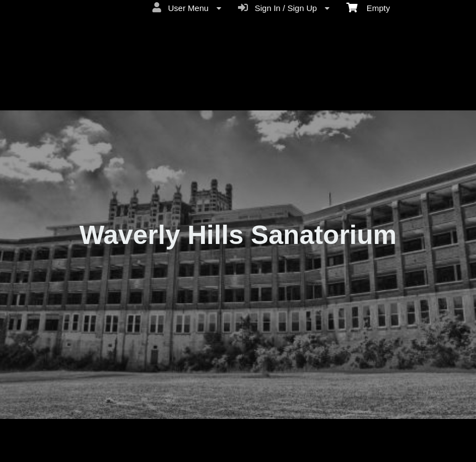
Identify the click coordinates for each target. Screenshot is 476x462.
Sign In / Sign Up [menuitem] (284, 8)
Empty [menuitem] (368, 7)
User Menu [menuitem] (187, 8)
